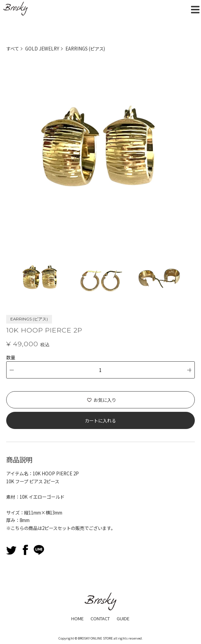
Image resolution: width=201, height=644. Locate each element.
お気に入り (105, 399)
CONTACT (100, 618)
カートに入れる (100, 420)
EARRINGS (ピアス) (85, 48)
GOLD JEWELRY (42, 48)
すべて (13, 48)
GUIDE (124, 618)
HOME (77, 618)
